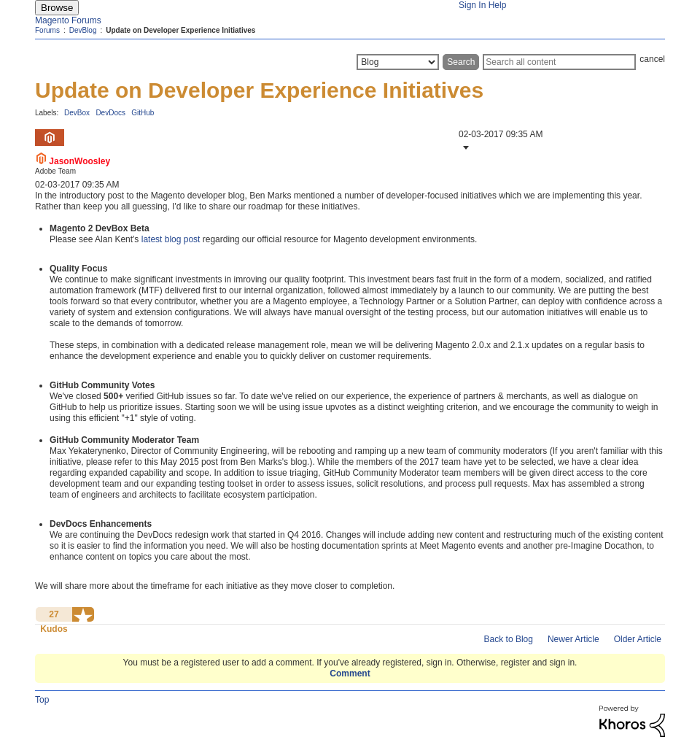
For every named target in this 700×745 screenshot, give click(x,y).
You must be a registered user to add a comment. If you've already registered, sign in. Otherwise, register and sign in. (350, 663)
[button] (464, 147)
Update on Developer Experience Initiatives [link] (180, 30)
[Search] (559, 62)
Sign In (472, 5)
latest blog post (171, 239)
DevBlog (83, 30)
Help (498, 5)
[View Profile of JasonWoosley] (79, 161)
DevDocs (110, 113)
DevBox (77, 113)
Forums (47, 30)
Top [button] (42, 700)
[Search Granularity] (398, 62)
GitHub (143, 113)
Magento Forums (68, 20)
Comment (350, 673)
